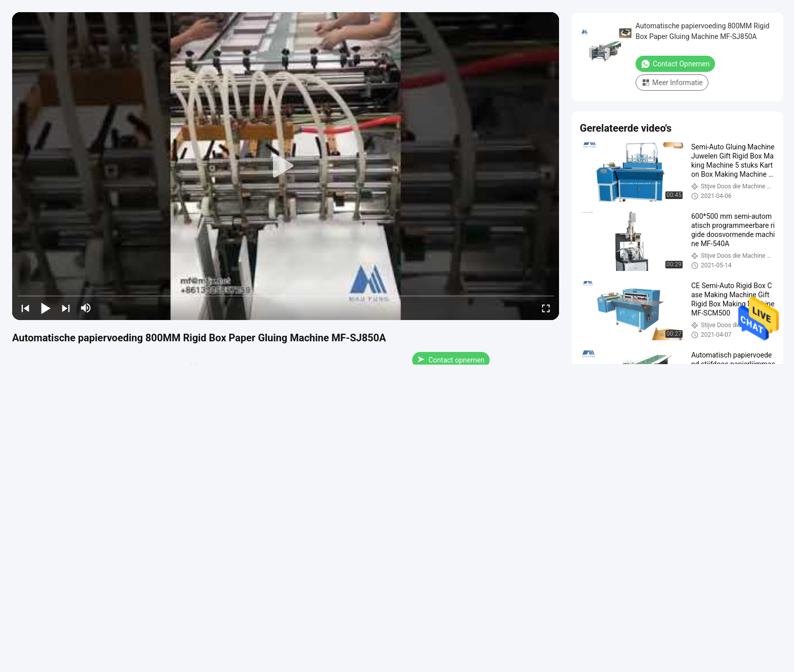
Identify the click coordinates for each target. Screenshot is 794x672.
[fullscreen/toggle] (546, 308)
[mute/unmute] (86, 308)
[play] (286, 166)
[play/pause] (46, 308)
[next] (66, 308)
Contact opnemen (451, 360)
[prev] (25, 308)
